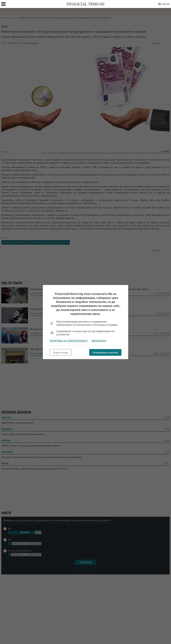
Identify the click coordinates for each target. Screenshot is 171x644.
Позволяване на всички (105, 353)
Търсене (164, 4)
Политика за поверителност (69, 341)
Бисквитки (99, 341)
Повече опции (61, 353)
